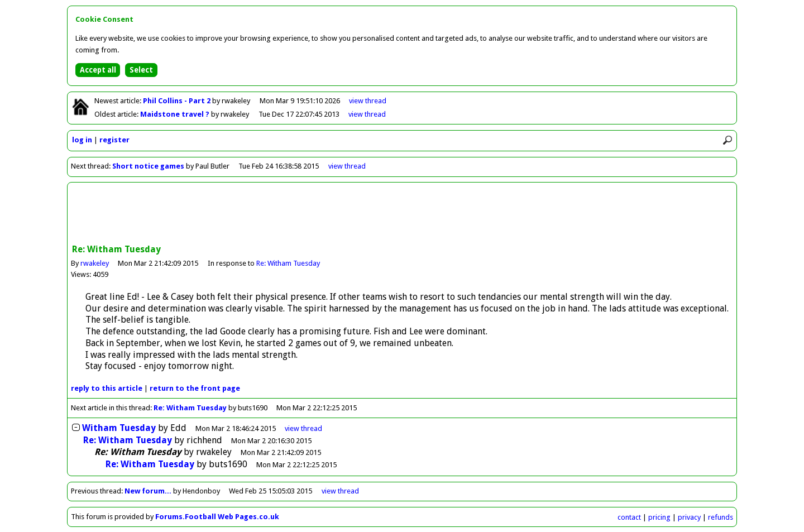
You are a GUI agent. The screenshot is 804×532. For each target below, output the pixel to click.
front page (195, 388)
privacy (689, 517)
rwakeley (95, 263)
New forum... (148, 491)
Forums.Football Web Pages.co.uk (217, 517)
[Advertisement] (402, 214)
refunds (721, 517)
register (114, 140)
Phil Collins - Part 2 (178, 101)
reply (107, 388)
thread (303, 428)
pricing (659, 517)
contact (629, 517)
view (368, 101)
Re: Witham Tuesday (288, 263)
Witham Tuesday (119, 428)
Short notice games (148, 166)
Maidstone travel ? (176, 114)
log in (82, 140)
